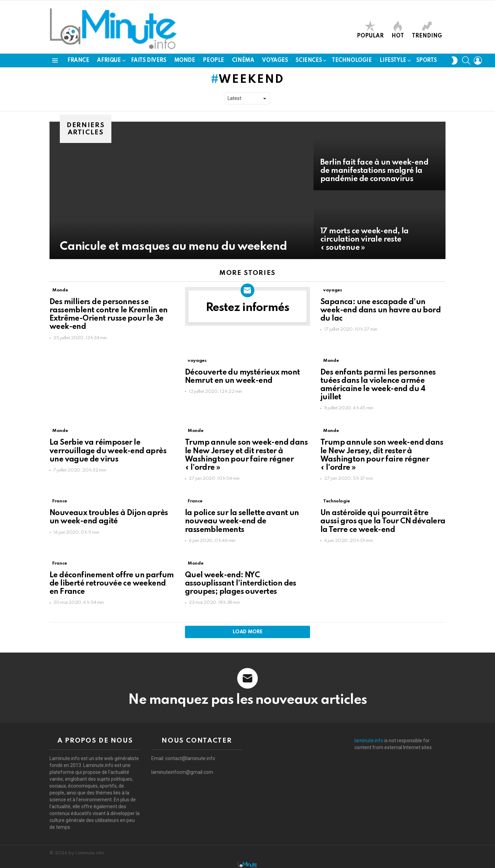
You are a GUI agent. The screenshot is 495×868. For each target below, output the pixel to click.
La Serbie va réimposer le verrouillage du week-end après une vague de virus (108, 451)
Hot (398, 30)
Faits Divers (149, 60)
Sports (426, 60)
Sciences (309, 60)
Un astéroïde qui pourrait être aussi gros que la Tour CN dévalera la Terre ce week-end (383, 521)
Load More (248, 632)
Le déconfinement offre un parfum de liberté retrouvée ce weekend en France (112, 583)
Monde (185, 60)
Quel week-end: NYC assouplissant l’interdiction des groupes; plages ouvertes (241, 583)
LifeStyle (393, 60)
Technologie (352, 60)
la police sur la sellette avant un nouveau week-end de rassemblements (242, 521)
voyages (275, 60)
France (78, 60)
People (213, 60)
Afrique (109, 60)
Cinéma (243, 60)
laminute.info (369, 741)
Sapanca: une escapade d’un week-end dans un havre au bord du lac (381, 310)
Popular (370, 30)
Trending (427, 30)
